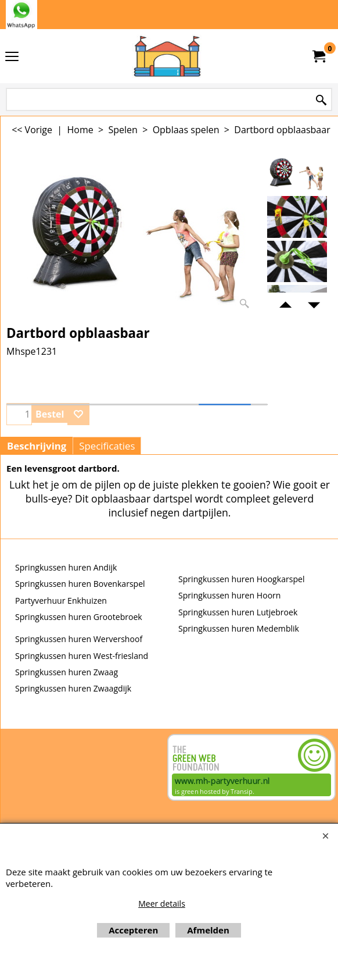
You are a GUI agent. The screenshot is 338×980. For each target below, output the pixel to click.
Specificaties (107, 446)
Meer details (162, 904)
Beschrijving (37, 446)
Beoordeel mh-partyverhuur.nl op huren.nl (47, 775)
